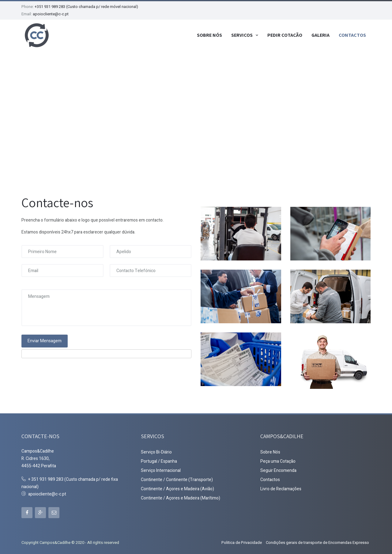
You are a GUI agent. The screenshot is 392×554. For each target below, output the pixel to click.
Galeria (320, 35)
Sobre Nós (209, 35)
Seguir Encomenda (278, 470)
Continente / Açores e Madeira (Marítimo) (181, 497)
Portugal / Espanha (159, 460)
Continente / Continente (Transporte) (177, 479)
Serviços (242, 35)
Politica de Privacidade (242, 542)
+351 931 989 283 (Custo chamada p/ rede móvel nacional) (86, 7)
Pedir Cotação (285, 35)
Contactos (352, 35)
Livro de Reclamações (281, 488)
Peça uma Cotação (278, 460)
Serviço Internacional (161, 470)
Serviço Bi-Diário (156, 451)
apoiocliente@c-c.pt (51, 14)
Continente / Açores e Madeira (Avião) (177, 488)
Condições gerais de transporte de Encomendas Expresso (317, 542)
